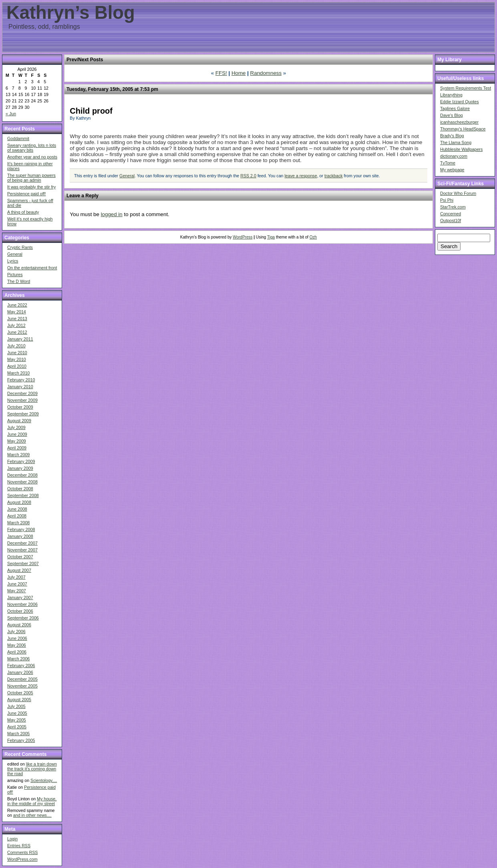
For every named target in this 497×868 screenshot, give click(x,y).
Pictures (15, 275)
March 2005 (18, 734)
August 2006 (19, 625)
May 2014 (17, 312)
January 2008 (20, 536)
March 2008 (18, 523)
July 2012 (16, 325)
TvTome (448, 163)
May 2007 (17, 591)
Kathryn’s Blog (71, 13)
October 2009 (20, 407)
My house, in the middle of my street (32, 801)
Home (239, 73)
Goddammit (18, 138)
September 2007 (23, 563)
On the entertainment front (32, 268)
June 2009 (17, 434)
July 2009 (16, 427)
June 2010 (17, 353)
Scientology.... (44, 780)
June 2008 (17, 509)
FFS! (221, 73)
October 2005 (20, 693)
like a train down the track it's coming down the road (32, 769)
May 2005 (17, 720)
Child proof (91, 111)
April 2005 (17, 727)
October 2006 (20, 611)
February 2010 (21, 380)
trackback (334, 176)
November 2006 (22, 604)
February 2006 (21, 666)
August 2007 (19, 570)
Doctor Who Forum (458, 193)
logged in (112, 214)
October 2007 (20, 557)
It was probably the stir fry (31, 187)
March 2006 (18, 659)
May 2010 (17, 359)
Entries (19, 846)
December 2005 (22, 679)
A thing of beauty (23, 212)
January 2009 (20, 468)
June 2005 (17, 713)
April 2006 (17, 652)
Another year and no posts (32, 157)
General (15, 254)
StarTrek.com (453, 207)
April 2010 (17, 366)
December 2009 (22, 393)
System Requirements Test (466, 88)
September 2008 (23, 495)
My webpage (452, 170)
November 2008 (22, 482)
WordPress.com (22, 859)
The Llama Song (456, 142)
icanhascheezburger (459, 122)
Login (12, 839)
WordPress (242, 237)
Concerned (451, 214)
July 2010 (16, 346)
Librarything (451, 95)
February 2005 (21, 740)
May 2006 (17, 645)
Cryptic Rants (20, 247)
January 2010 (20, 387)
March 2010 (18, 373)
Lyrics (13, 261)
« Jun (11, 114)
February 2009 (21, 461)
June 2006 (17, 638)
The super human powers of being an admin (31, 178)
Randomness (266, 73)
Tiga (271, 237)
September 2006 (23, 618)
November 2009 (22, 400)
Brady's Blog (452, 136)
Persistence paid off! (26, 194)
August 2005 (19, 700)
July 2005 (16, 706)
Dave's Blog (452, 115)
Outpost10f (451, 221)
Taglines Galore (455, 108)
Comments (22, 852)
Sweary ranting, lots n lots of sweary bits (32, 148)
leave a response (301, 176)
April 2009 (17, 448)
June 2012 (17, 332)
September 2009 (23, 414)
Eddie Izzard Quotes (460, 102)
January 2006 (20, 672)
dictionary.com (454, 156)
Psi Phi (447, 200)
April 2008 (17, 516)
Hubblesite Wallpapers (461, 149)
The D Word (19, 281)
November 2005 (22, 686)
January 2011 (20, 339)
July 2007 (16, 577)
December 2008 (22, 475)
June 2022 (17, 305)
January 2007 (20, 597)
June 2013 (17, 319)
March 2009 (18, 455)
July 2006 (16, 631)
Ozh (313, 237)
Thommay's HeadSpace (463, 129)
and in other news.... (32, 815)
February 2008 (21, 529)
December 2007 (22, 543)
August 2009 (19, 421)
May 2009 (17, 441)
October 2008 (20, 489)
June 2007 (17, 584)
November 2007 (22, 550)
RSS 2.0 (248, 176)
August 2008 (19, 502)
